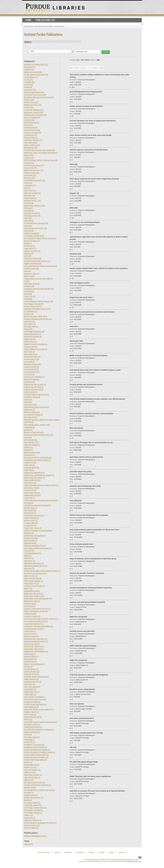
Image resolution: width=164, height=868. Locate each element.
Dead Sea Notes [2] (31, 468)
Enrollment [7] (29, 246)
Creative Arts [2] (30, 463)
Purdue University (93, 859)
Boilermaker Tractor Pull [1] (34, 596)
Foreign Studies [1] (31, 669)
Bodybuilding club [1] (32, 591)
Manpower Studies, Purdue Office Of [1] (39, 709)
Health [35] (28, 87)
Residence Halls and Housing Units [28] (39, 97)
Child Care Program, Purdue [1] (36, 611)
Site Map (102, 852)
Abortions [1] (29, 558)
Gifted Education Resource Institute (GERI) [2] (41, 485)
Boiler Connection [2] (32, 452)
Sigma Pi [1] (29, 780)
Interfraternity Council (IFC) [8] (35, 228)
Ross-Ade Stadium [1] (32, 770)
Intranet (112, 852)
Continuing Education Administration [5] (39, 289)
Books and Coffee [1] (32, 601)
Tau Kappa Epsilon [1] (32, 803)
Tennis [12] (28, 183)
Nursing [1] (28, 719)
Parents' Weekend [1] (32, 732)
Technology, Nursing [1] (33, 813)
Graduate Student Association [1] (36, 677)
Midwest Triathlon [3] (32, 412)
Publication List (45, 20)
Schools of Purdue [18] (33, 133)
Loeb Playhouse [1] (31, 707)
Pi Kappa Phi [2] (30, 526)
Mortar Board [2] (30, 513)
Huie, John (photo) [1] (32, 687)
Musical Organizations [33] (34, 92)
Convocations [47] (31, 77)
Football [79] (29, 70)
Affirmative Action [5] (32, 284)
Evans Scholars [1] (31, 657)
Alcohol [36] (29, 85)
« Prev (76, 68)
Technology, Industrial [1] (33, 810)
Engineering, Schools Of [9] (34, 206)
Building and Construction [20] (35, 115)
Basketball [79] (30, 67)
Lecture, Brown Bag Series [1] (35, 704)
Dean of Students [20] (32, 117)
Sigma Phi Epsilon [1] (32, 777)
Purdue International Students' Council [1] (40, 752)
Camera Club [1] (30, 604)
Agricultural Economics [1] (34, 563)
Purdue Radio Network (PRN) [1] (36, 755)
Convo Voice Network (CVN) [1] (36, 621)
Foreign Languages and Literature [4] (38, 319)
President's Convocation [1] (34, 745)
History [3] (28, 402)
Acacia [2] (28, 437)
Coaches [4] (29, 314)
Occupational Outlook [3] (33, 415)
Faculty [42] (28, 80)
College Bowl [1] (30, 614)
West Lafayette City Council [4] (36, 349)
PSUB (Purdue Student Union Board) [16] (40, 150)
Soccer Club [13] (30, 168)
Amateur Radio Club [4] (33, 306)
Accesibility (80, 852)
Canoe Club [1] (30, 606)
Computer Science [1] (32, 616)
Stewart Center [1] (31, 795)
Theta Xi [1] (28, 815)
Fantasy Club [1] (30, 662)
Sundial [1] (28, 800)
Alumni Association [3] (32, 357)
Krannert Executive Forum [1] (35, 699)
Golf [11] (27, 188)
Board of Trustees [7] (32, 241)
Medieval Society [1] (32, 712)
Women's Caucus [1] (32, 825)
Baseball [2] (29, 450)
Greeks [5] (28, 294)
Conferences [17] (31, 135)
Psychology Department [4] (34, 332)
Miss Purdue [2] (30, 510)
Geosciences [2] (30, 483)
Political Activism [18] (32, 130)
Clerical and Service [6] (33, 259)
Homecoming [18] (31, 128)
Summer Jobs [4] (31, 347)
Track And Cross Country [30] (35, 95)
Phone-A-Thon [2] (31, 520)
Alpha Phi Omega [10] (32, 193)
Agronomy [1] (29, 568)
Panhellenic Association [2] (34, 515)
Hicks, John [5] (30, 296)
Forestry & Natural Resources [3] (36, 395)
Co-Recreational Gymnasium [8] (36, 223)
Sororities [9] (29, 211)
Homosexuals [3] (30, 405)
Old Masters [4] (30, 324)
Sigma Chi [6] (29, 276)
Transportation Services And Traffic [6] (38, 279)
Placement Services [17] (33, 140)
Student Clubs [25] (31, 102)
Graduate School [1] (32, 674)
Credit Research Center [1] (34, 629)
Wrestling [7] (29, 253)
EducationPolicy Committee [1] (36, 639)
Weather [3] (28, 430)
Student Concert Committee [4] (36, 344)
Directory (57, 852)
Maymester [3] (29, 410)
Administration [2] (31, 440)
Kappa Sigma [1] (30, 694)
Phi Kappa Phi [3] (31, 417)
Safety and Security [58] (33, 72)
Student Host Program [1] (34, 798)
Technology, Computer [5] (34, 304)
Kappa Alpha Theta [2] (32, 495)
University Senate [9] (32, 213)
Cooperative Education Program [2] (37, 460)
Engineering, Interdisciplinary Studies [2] (39, 475)
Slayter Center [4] (31, 342)
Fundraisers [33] (30, 90)
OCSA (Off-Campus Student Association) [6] (41, 266)
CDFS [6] (28, 256)
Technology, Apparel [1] (33, 805)
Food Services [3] (31, 392)
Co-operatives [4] (31, 311)
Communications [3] (32, 372)
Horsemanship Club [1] (33, 682)
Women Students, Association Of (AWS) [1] (40, 823)
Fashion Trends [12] (32, 173)
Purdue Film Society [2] (33, 528)
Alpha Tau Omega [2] (32, 445)
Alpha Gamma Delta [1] (33, 578)
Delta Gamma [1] (31, 634)
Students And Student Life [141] (36, 65)
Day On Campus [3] (32, 379)
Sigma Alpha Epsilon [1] (33, 775)
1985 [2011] (29, 844)
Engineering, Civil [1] (32, 644)
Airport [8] (28, 218)
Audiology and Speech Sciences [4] (37, 309)
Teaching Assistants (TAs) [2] (35, 546)
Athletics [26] (29, 100)
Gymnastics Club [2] (32, 488)
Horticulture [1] (30, 684)
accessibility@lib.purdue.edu (133, 861)
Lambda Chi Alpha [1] (32, 702)
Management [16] (31, 148)
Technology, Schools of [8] (34, 236)
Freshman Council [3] (32, 397)
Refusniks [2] (29, 533)
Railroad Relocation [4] (33, 334)
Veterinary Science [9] (32, 216)
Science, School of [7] (32, 251)
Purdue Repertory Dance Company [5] (38, 301)
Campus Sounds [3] (32, 367)
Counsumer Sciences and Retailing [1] (38, 626)
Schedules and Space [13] (34, 165)
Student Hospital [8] (31, 233)
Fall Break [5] (29, 291)
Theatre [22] (29, 107)
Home (28, 20)
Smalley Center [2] (31, 538)
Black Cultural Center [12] (34, 170)
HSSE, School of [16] (32, 145)
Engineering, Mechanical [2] (35, 478)
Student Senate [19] (32, 122)
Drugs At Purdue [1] (31, 636)
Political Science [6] (31, 269)
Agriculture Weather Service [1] (36, 566)
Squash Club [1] (30, 788)
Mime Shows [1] (30, 714)
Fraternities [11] (30, 185)
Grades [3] (28, 400)
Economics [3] (29, 382)
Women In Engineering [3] (34, 432)
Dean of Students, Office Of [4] (36, 316)
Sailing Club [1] (30, 772)
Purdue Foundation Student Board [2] (38, 531)
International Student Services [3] (37, 407)
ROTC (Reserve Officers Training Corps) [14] (41, 160)
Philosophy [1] (29, 740)
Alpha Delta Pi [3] (31, 354)
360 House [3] (29, 352)
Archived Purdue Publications (44, 27)
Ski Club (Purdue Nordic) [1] (35, 782)
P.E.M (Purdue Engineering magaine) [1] (39, 730)
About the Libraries (44, 852)
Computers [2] (29, 455)
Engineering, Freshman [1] (34, 646)
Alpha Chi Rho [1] (31, 576)
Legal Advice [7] (30, 248)
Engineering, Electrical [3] (34, 389)
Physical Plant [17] (31, 138)
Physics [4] (28, 329)
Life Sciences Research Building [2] (37, 505)
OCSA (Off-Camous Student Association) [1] (41, 722)
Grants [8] (28, 226)
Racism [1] (28, 762)
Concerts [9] (29, 203)
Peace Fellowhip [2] (31, 518)
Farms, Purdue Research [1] (35, 664)
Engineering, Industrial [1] (34, 649)
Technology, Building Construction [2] (38, 548)
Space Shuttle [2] (31, 541)
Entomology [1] (30, 654)
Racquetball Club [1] (32, 765)
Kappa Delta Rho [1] (32, 692)
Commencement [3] (31, 369)
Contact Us (122, 852)
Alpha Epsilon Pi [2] (31, 442)
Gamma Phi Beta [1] (32, 672)
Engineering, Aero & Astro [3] (35, 384)
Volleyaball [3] (29, 427)
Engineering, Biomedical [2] (34, 473)
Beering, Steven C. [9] (32, 201)
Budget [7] (28, 243)
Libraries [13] (29, 163)
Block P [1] (28, 589)
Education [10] (30, 196)
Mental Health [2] (31, 508)
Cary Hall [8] (29, 221)
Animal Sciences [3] (32, 359)
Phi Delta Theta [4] (31, 327)
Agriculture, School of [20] (34, 112)
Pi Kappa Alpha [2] (31, 523)
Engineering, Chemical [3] (34, 387)
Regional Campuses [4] (33, 337)
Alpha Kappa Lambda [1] (33, 581)
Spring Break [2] (30, 543)
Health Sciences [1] (31, 679)
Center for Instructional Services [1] (37, 609)
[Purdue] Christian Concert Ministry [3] (38, 435)
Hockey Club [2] (30, 490)
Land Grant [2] (30, 498)
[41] (101, 68)
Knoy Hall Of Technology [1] (35, 697)
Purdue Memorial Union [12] (35, 180)
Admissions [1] (30, 561)
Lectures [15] (29, 158)
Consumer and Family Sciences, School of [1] (41, 619)
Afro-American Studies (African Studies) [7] (40, 238)
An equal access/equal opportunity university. (125, 859)
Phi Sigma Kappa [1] (32, 737)
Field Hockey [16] (31, 143)
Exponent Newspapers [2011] (35, 836)
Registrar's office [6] (32, 274)
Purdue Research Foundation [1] (36, 757)
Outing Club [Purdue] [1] (33, 727)
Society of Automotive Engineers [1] (37, 785)
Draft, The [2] (29, 470)
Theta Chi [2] (29, 551)
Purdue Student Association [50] (36, 75)
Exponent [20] (29, 120)
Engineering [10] (30, 198)
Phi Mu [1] (28, 735)
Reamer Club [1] (30, 767)
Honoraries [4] (29, 321)
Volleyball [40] (29, 82)
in (73, 52)
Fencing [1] (28, 667)
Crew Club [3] (29, 374)
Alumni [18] (28, 125)
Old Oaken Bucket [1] (32, 725)
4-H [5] (27, 281)
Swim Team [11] (30, 190)
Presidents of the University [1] (36, 747)
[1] (71, 68)
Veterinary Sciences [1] (33, 820)
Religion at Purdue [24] (33, 105)
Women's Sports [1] (31, 828)
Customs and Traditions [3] (34, 377)
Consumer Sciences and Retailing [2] (38, 458)
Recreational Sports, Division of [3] (37, 425)
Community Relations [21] (34, 110)
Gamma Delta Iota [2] (32, 480)
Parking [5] (28, 299)
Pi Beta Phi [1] (29, 742)
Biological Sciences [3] (33, 364)
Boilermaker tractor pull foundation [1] (38, 599)
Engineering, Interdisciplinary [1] (36, 651)
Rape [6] (27, 271)
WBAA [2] (28, 556)
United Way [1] (30, 818)
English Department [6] (33, 264)
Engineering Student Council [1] (36, 641)
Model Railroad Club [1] (33, 717)
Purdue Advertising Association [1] (37, 750)
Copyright (91, 852)
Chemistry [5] (29, 286)
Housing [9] (28, 208)
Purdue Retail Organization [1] (35, 760)
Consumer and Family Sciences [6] (37, 261)
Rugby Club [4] (30, 339)
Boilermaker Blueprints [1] (34, 594)
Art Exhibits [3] (30, 362)
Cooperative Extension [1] (34, 624)
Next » (96, 68)
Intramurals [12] (30, 175)
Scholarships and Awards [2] (35, 536)
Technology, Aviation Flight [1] (35, 808)
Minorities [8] (29, 231)
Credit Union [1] (30, 631)
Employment (68, 852)
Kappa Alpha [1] (30, 689)
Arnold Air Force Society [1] (34, 586)
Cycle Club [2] (29, 465)
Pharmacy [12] (30, 178)
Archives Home (28, 27)
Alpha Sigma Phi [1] (32, 583)
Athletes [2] (28, 447)
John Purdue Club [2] (32, 493)
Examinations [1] (30, 659)
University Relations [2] (33, 553)
